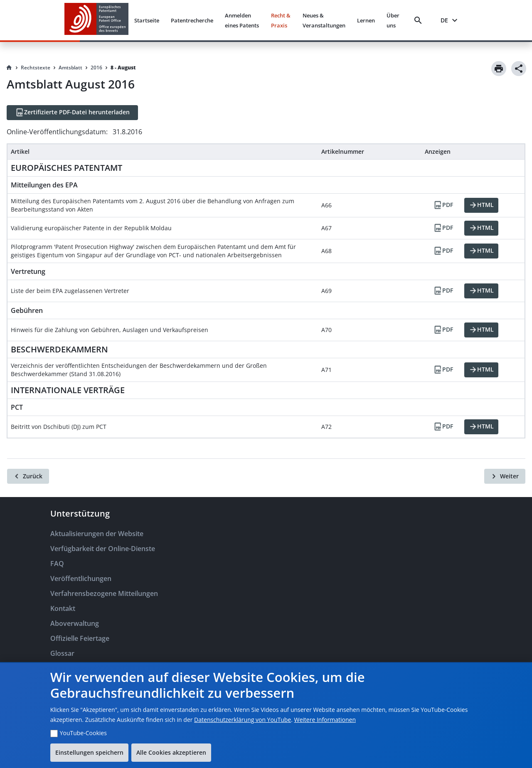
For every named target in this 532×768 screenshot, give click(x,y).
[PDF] (443, 205)
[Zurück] (28, 476)
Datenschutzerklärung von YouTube (243, 720)
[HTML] (481, 205)
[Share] (519, 69)
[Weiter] (505, 476)
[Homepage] (9, 68)
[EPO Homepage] (96, 20)
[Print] (499, 69)
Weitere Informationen (325, 720)
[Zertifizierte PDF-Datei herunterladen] (72, 113)
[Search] (420, 20)
